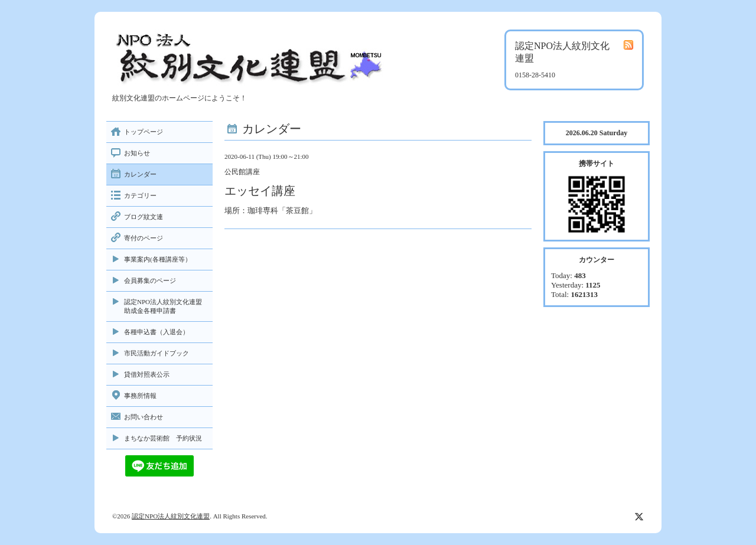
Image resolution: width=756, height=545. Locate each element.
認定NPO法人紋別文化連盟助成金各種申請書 (163, 306)
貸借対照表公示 (147, 374)
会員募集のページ (150, 280)
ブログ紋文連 (144, 217)
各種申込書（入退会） (157, 332)
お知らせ (137, 153)
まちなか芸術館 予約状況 (163, 438)
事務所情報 (140, 396)
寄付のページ (144, 238)
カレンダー (140, 174)
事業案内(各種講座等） (158, 259)
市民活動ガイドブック (157, 353)
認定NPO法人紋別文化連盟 (171, 516)
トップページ (144, 132)
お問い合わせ (144, 417)
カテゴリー (140, 195)
